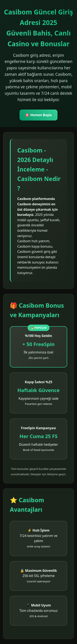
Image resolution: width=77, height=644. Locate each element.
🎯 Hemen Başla (38, 115)
